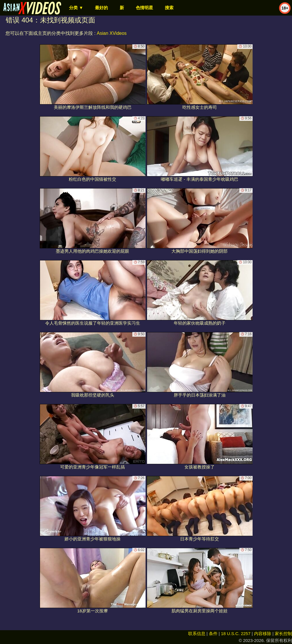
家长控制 (283, 633)
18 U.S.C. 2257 (236, 633)
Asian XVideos (112, 33)
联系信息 (197, 633)
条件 (213, 633)
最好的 (101, 8)
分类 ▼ (76, 8)
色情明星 (144, 8)
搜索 (169, 8)
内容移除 (263, 633)
